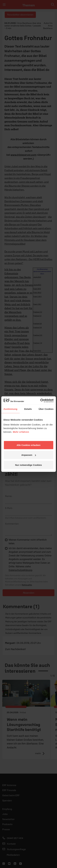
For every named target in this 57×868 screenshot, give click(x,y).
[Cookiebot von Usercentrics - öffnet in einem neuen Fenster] (41, 401)
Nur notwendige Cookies (29, 465)
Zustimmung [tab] (10, 409)
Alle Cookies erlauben (28, 445)
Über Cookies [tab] (46, 409)
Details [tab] (28, 409)
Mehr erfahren (21, 432)
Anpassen (29, 455)
